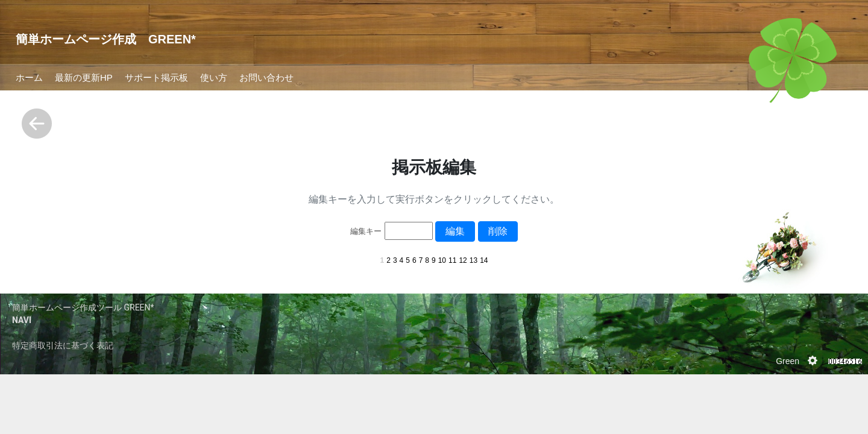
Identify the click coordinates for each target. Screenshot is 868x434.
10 (442, 260)
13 (473, 260)
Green (788, 361)
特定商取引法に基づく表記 (63, 345)
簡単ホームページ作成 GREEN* (106, 39)
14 (484, 260)
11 (452, 260)
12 (463, 260)
